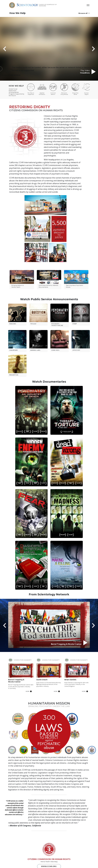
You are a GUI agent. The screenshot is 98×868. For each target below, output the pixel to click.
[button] (9, 49)
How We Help (17, 13)
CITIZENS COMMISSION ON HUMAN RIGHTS (49, 847)
